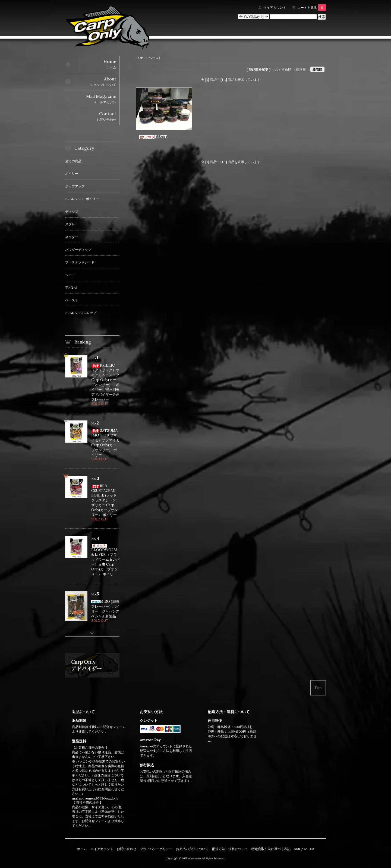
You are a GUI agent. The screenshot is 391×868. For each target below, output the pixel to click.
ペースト (155, 58)
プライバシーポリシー (156, 849)
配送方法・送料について (230, 849)
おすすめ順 (283, 69)
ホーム (82, 849)
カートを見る (312, 7)
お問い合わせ (127, 849)
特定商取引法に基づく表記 (271, 849)
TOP (139, 58)
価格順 (301, 69)
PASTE (153, 137)
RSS (297, 849)
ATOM (309, 849)
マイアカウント (275, 7)
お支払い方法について (192, 849)
